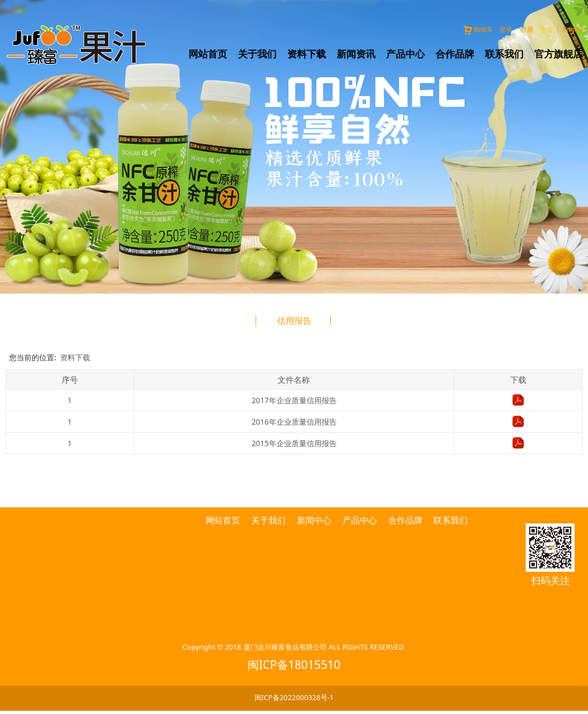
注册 (527, 29)
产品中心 (405, 54)
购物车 (478, 29)
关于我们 (257, 54)
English (574, 29)
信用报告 (294, 320)
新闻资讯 (356, 54)
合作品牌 (455, 54)
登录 (506, 29)
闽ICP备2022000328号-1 (294, 697)
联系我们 (504, 54)
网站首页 (208, 54)
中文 (547, 29)
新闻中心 (314, 520)
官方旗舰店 (558, 54)
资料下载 (307, 54)
